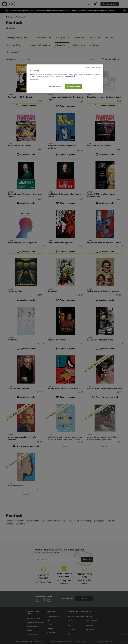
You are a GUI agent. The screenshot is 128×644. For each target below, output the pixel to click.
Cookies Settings (55, 86)
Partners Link (35, 80)
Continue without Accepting (93, 68)
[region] (65, 79)
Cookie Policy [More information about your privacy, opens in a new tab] (70, 76)
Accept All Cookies (73, 86)
